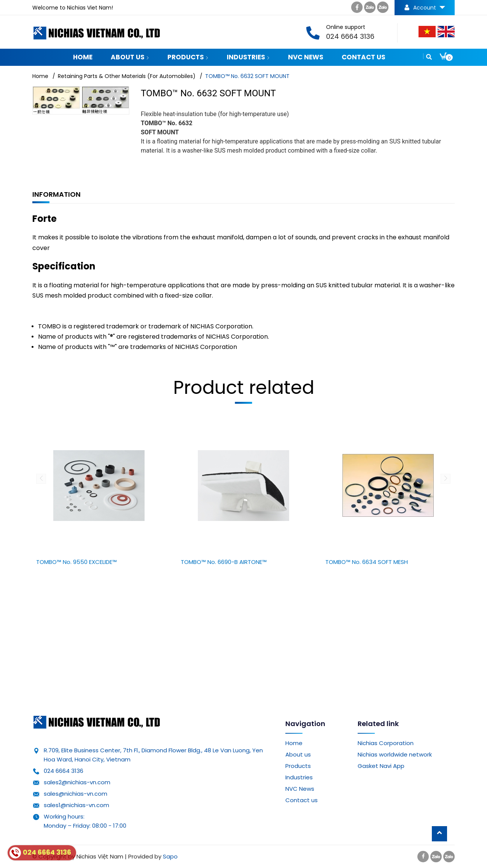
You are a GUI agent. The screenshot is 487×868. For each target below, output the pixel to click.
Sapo (170, 856)
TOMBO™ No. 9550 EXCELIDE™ (76, 562)
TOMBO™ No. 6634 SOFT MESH (367, 562)
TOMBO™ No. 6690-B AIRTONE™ (224, 562)
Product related (244, 388)
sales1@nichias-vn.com (76, 805)
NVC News (306, 57)
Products (188, 57)
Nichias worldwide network (395, 754)
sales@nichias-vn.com (76, 794)
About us (130, 57)
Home (83, 57)
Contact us (364, 57)
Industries (248, 57)
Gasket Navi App (381, 766)
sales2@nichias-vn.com (77, 782)
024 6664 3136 (64, 771)
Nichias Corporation (386, 743)
